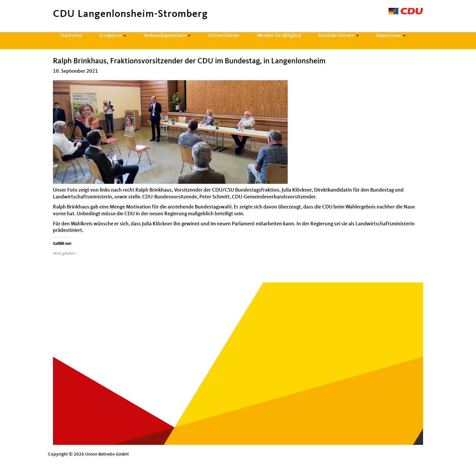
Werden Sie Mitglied (279, 36)
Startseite (71, 36)
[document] (238, 132)
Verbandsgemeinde (167, 36)
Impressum (391, 36)
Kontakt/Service (339, 36)
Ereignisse (113, 36)
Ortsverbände (224, 36)
